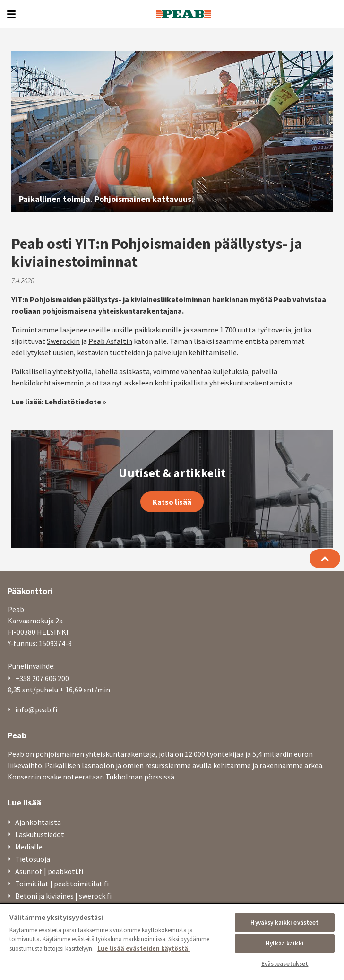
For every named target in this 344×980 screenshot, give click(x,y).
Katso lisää (172, 502)
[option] (172, 131)
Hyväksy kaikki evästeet (284, 923)
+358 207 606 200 (42, 678)
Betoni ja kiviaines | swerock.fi (63, 896)
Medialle (29, 847)
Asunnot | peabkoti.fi (49, 871)
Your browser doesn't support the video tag (172, 131)
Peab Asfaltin (110, 341)
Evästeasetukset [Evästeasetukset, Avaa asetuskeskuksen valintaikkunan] (285, 964)
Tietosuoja (33, 859)
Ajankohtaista (38, 822)
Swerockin (63, 341)
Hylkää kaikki (285, 943)
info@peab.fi (36, 709)
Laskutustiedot (40, 834)
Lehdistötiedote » (76, 402)
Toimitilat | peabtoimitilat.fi (62, 884)
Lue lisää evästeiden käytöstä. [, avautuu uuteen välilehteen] (144, 949)
